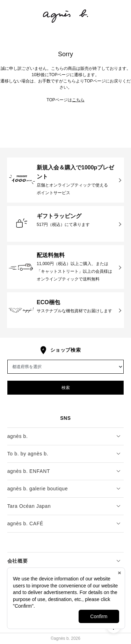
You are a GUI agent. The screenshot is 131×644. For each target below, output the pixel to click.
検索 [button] (66, 388)
